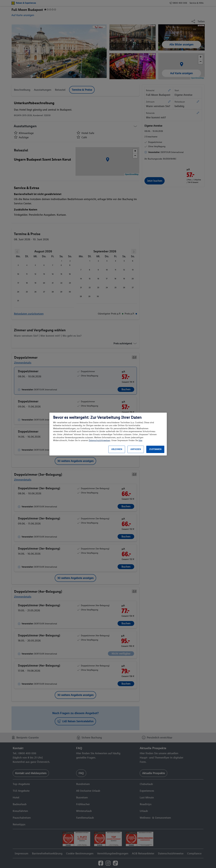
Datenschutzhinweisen (100, 440)
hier (140, 440)
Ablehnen (117, 449)
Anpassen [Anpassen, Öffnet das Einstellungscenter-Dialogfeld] (136, 449)
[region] (108, 434)
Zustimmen (155, 449)
